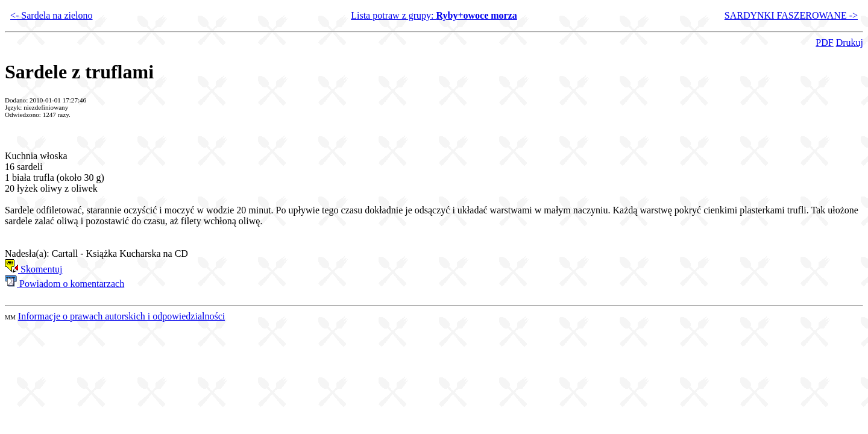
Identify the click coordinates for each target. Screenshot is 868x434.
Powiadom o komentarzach (64, 284)
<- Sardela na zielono (52, 15)
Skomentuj (33, 269)
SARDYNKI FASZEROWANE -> (791, 15)
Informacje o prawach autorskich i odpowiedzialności (121, 316)
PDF (824, 42)
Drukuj (850, 42)
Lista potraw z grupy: (434, 15)
